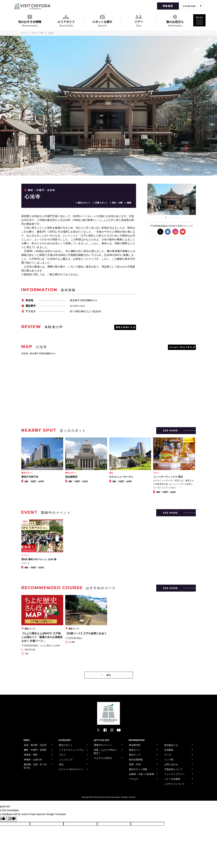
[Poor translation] (12, 819)
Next (193, 211)
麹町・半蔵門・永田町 (42, 190)
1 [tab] (166, 217)
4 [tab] (177, 217)
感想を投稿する (124, 327)
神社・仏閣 (117, 203)
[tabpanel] (172, 199)
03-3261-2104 (77, 306)
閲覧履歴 (168, 6)
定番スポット (101, 203)
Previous (186, 211)
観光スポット (84, 203)
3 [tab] (174, 217)
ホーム (24, 33)
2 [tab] (170, 217)
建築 (129, 203)
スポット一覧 (37, 33)
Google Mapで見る (181, 347)
